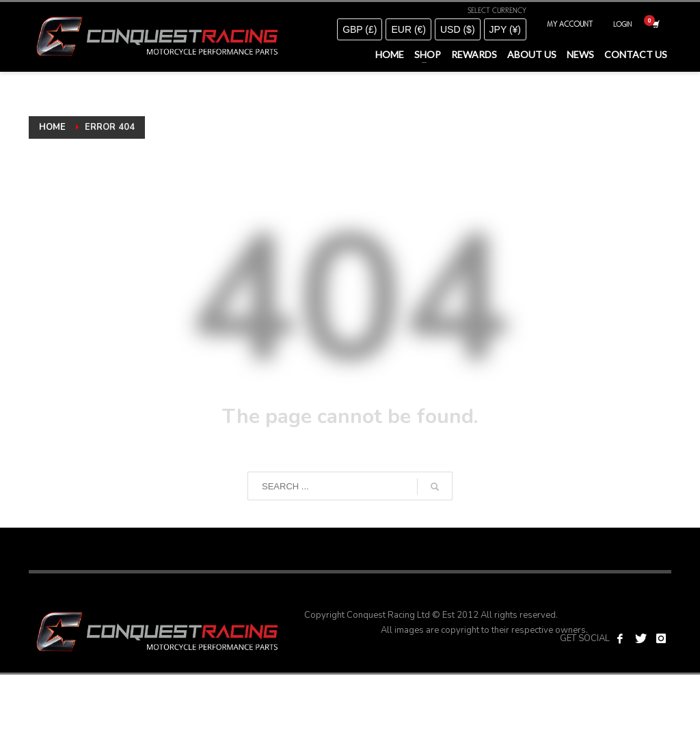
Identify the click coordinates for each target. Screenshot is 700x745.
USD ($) (458, 29)
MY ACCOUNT (570, 24)
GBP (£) (360, 29)
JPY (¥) (505, 29)
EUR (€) (408, 29)
